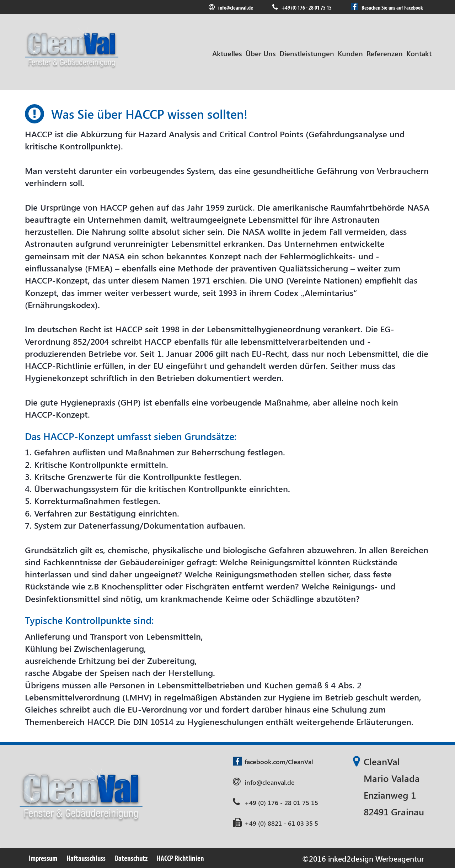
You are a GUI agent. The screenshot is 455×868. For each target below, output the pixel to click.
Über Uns (261, 53)
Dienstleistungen (307, 53)
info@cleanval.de (231, 7)
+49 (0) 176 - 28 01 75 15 (302, 7)
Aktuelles (227, 53)
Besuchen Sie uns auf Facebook (387, 7)
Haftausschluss (86, 858)
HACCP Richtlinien (180, 858)
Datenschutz (131, 858)
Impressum (43, 858)
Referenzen (385, 53)
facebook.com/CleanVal (273, 762)
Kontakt (419, 53)
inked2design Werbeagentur (376, 858)
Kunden (350, 53)
